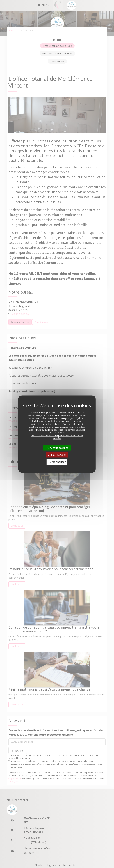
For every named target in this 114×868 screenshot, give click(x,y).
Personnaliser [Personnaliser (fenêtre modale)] (57, 462)
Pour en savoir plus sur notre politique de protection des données (57, 437)
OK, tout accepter (57, 448)
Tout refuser (57, 455)
